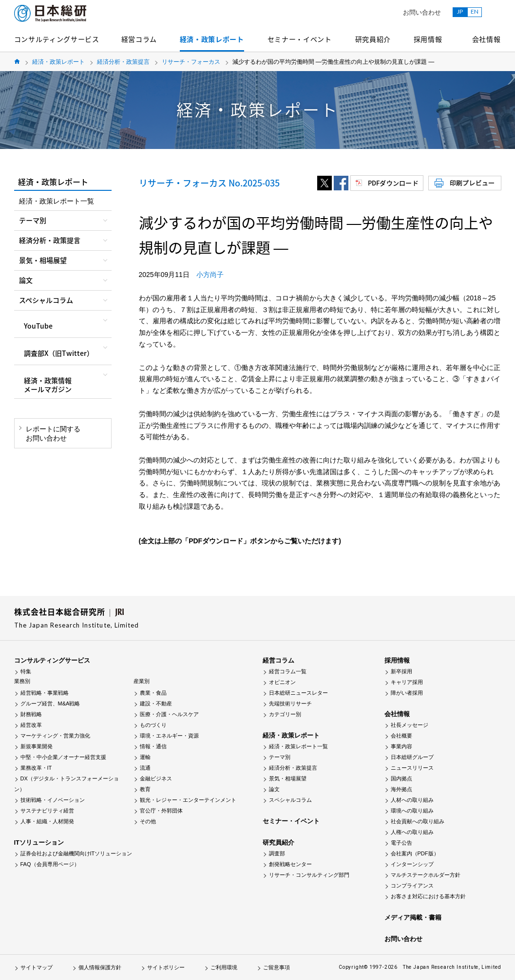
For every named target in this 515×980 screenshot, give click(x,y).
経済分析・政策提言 (123, 62)
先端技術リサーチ (290, 703)
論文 (274, 789)
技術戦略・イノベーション (53, 800)
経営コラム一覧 (288, 671)
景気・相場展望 (288, 778)
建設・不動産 (156, 703)
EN (475, 11)
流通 (145, 768)
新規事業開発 (37, 746)
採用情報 (428, 39)
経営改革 (31, 725)
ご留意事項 (277, 967)
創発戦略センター (290, 864)
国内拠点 (401, 778)
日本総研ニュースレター (298, 693)
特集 (26, 671)
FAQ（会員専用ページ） (50, 864)
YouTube (38, 326)
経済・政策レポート (212, 39)
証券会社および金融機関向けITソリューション (76, 853)
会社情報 (486, 39)
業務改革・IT (36, 768)
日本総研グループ (412, 757)
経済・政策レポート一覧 (57, 201)
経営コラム (139, 39)
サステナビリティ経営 (47, 811)
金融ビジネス (156, 778)
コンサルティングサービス (57, 39)
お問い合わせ (422, 12)
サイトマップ (37, 967)
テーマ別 (280, 757)
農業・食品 (153, 693)
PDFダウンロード (393, 183)
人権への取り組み (412, 832)
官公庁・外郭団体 (161, 811)
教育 (145, 789)
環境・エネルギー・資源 (169, 736)
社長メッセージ (410, 725)
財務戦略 (31, 714)
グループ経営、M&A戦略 (50, 703)
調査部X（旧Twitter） (59, 353)
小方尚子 (210, 275)
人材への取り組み (412, 800)
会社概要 (401, 736)
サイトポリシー (166, 967)
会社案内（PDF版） (415, 853)
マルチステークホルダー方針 (426, 875)
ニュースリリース (412, 768)
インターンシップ (412, 864)
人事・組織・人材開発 (47, 821)
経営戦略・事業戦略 (45, 693)
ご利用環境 (224, 967)
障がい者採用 (407, 693)
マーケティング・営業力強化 (55, 736)
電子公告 (401, 843)
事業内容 (401, 746)
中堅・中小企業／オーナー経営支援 (63, 757)
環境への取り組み (412, 811)
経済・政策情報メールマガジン (48, 385)
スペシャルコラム (290, 800)
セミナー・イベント (300, 39)
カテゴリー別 (285, 714)
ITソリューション (39, 842)
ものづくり (153, 725)
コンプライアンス (412, 886)
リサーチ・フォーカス (191, 62)
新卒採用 (401, 671)
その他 (148, 821)
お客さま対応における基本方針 (428, 896)
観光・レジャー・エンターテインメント (188, 800)
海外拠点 (401, 789)
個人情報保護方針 (100, 967)
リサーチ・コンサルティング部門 (309, 875)
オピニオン (282, 682)
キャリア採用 (407, 682)
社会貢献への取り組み (418, 821)
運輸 (145, 757)
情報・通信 (153, 746)
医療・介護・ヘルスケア (169, 714)
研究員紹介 (373, 39)
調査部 (277, 853)
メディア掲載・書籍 (413, 917)
